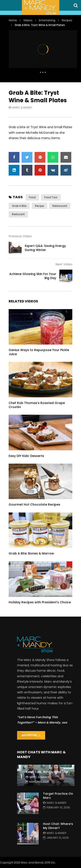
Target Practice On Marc (58, 796)
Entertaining (47, 20)
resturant (18, 214)
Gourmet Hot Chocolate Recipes (34, 505)
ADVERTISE (31, 735)
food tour (51, 197)
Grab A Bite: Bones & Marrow (31, 553)
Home (13, 20)
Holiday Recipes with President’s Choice (40, 602)
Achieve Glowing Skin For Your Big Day (33, 276)
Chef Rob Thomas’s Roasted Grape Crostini (37, 405)
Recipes (67, 20)
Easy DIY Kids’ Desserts (26, 456)
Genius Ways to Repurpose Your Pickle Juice (39, 352)
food (32, 197)
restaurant (60, 206)
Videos (28, 20)
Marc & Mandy (22, 107)
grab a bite (19, 206)
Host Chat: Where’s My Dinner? (58, 826)
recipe (39, 206)
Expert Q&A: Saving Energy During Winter (45, 248)
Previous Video (20, 236)
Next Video (64, 264)
